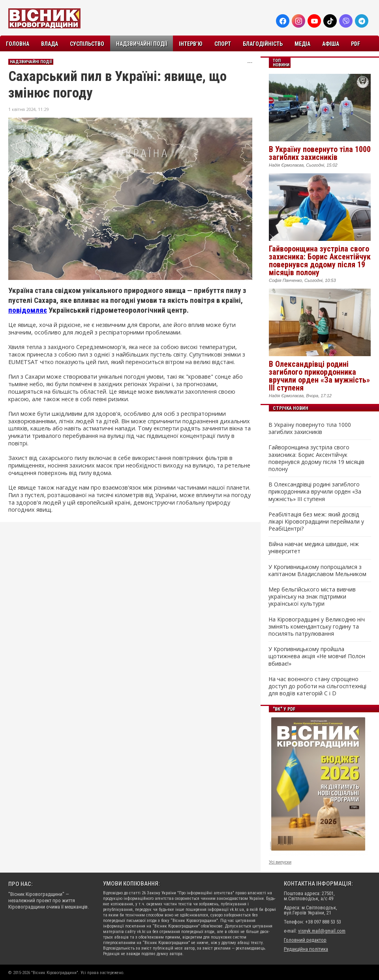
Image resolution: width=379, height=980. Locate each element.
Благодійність (263, 44)
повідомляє (28, 310)
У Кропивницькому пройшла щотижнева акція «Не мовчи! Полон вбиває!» (317, 656)
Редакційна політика (306, 949)
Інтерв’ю (191, 44)
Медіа (302, 44)
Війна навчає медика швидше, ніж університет (314, 548)
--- (250, 62)
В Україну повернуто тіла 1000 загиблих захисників (320, 153)
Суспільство (87, 44)
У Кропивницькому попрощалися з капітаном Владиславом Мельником (317, 571)
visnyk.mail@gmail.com (322, 931)
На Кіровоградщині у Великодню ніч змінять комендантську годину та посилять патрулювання (317, 627)
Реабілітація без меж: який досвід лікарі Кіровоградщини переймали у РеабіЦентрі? (316, 522)
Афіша (331, 44)
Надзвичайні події (142, 44)
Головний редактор (305, 940)
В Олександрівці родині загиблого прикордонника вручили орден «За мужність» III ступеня (319, 376)
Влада (50, 44)
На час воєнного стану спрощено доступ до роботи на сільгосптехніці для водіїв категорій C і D (317, 686)
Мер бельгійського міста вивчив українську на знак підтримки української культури (312, 597)
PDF (356, 44)
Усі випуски (280, 862)
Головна (18, 44)
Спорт (223, 44)
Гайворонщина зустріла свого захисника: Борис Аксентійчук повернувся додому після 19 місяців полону (320, 261)
